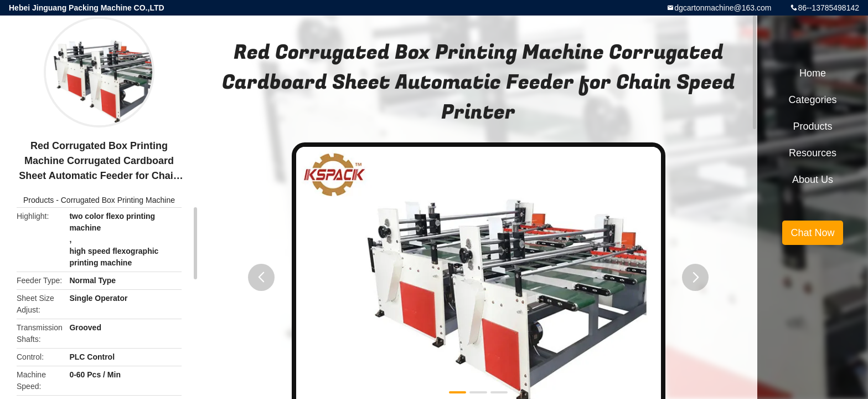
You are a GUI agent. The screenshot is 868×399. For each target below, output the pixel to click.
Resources (813, 153)
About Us (813, 180)
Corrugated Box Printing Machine (118, 200)
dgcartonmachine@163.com (723, 8)
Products (38, 200)
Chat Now (812, 233)
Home (813, 73)
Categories (812, 100)
